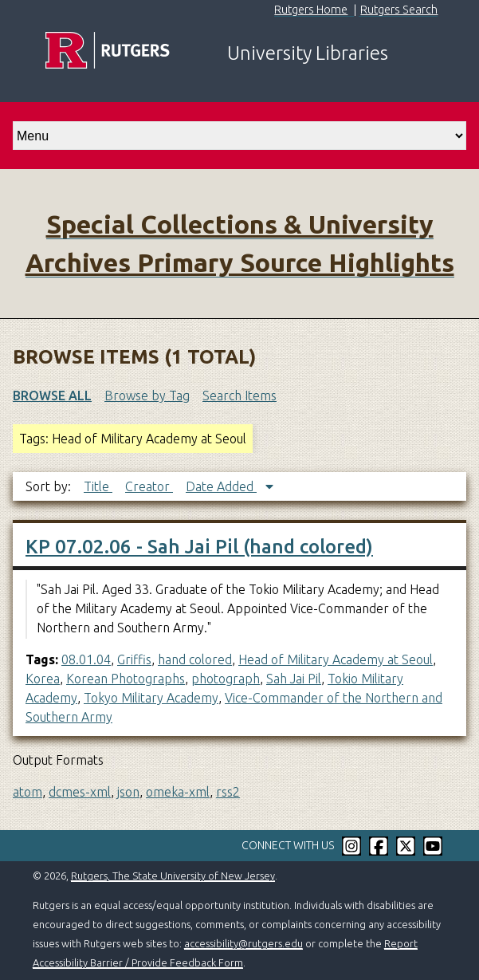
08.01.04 (86, 659)
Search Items (239, 396)
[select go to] (239, 136)
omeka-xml (178, 792)
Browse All (52, 396)
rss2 (228, 792)
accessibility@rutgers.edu (243, 943)
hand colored (195, 659)
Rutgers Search (399, 10)
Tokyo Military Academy (151, 698)
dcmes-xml (80, 792)
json (128, 792)
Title (98, 486)
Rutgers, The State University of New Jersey (173, 876)
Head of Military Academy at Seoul (336, 659)
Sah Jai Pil (294, 679)
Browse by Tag (147, 396)
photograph (226, 679)
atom (27, 792)
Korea (43, 679)
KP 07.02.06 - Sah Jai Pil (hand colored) (199, 547)
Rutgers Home (311, 10)
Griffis (134, 659)
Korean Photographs (126, 679)
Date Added (221, 486)
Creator (149, 486)
